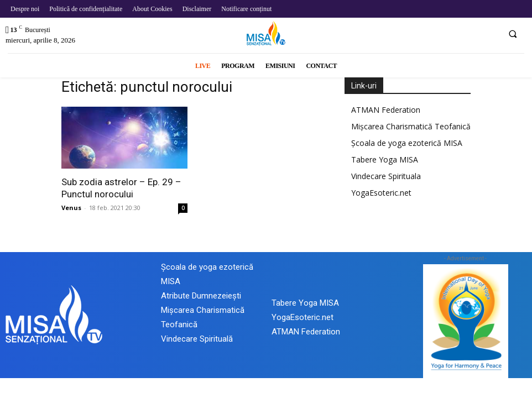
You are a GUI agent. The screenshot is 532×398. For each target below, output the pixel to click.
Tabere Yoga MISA (385, 159)
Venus (71, 208)
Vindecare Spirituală (197, 339)
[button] (513, 34)
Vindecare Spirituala (386, 176)
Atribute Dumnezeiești (201, 296)
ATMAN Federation (386, 110)
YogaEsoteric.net (381, 193)
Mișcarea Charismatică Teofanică (411, 126)
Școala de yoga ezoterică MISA (407, 143)
